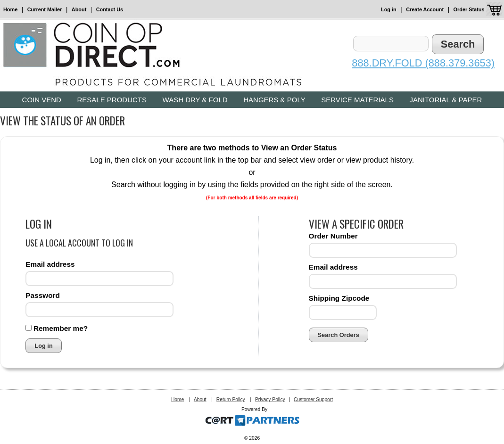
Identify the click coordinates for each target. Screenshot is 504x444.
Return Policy (231, 399)
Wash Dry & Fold (195, 100)
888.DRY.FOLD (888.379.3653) (423, 63)
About (79, 9)
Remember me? (61, 328)
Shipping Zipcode (339, 298)
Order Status (469, 9)
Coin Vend (42, 100)
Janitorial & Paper (446, 100)
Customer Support (313, 399)
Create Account (425, 9)
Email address (50, 264)
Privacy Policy (270, 399)
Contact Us (110, 9)
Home (10, 9)
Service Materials (357, 100)
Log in (389, 9)
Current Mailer (45, 9)
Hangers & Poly (274, 100)
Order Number (333, 236)
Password (43, 295)
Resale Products (112, 100)
